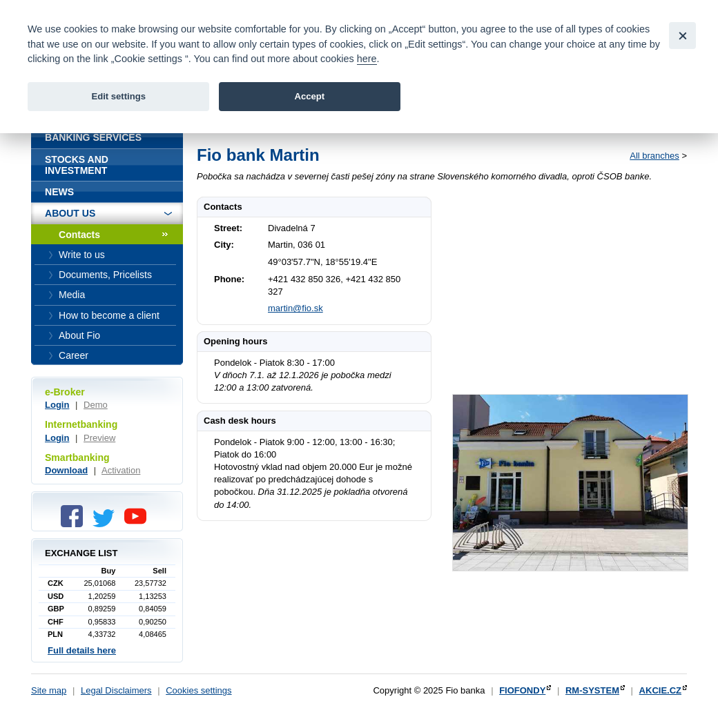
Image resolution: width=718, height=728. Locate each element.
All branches (654, 156)
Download (66, 470)
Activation (121, 470)
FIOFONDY (522, 690)
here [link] (367, 59)
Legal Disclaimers (116, 690)
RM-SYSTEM (592, 690)
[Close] (682, 36)
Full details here (82, 650)
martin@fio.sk (295, 308)
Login (57, 405)
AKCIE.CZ (660, 690)
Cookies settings (198, 690)
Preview (99, 438)
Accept (309, 96)
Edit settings (118, 96)
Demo (96, 405)
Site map (49, 690)
